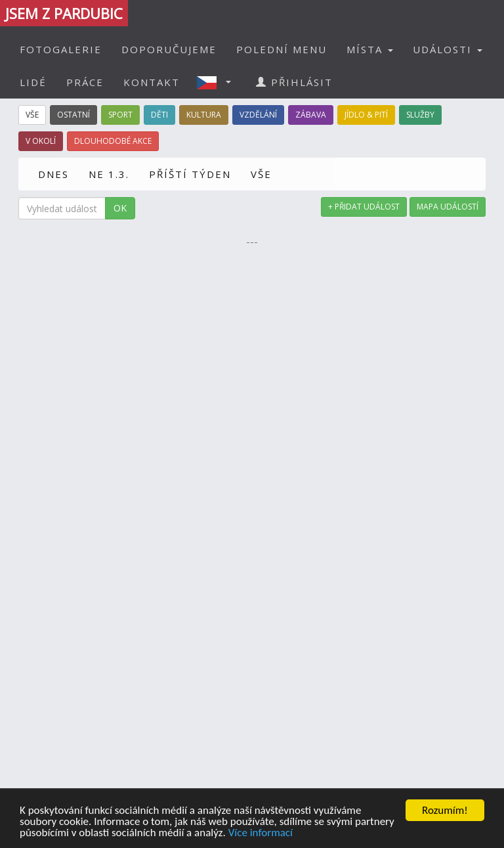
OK (120, 208)
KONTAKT (152, 82)
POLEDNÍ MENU (282, 49)
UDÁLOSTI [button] (448, 49)
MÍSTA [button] (370, 49)
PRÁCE (85, 82)
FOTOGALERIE (61, 49)
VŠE (261, 174)
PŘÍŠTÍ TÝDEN (190, 174)
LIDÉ (33, 82)
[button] (218, 82)
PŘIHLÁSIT (294, 82)
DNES (53, 174)
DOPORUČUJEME (169, 49)
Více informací (261, 833)
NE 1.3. (109, 174)
